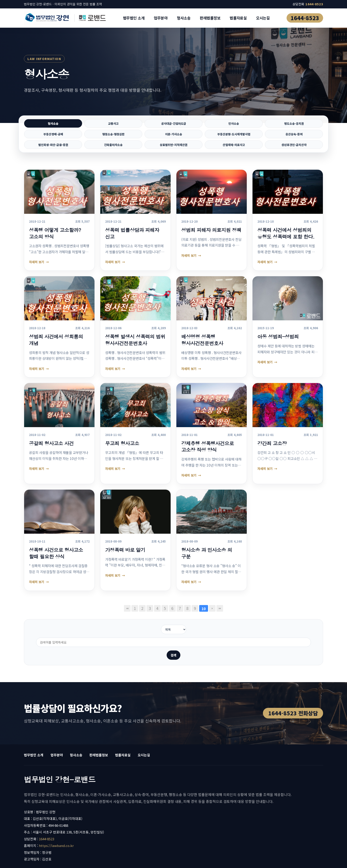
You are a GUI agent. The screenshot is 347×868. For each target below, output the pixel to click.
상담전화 (308, 4)
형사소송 (184, 18)
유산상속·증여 (294, 136)
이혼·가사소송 (174, 136)
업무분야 (161, 18)
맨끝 (220, 612)
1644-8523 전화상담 (293, 691)
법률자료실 (238, 18)
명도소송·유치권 (294, 124)
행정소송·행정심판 (113, 136)
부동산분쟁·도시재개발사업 (234, 136)
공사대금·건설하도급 (173, 124)
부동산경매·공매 (53, 136)
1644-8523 (305, 18)
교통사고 (113, 124)
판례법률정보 (210, 18)
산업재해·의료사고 (234, 148)
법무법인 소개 (134, 18)
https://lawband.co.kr (56, 824)
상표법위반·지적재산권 (174, 148)
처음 (127, 612)
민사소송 (234, 124)
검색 (215, 633)
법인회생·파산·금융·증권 (53, 148)
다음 (212, 612)
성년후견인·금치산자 (294, 148)
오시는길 (263, 18)
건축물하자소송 (113, 148)
